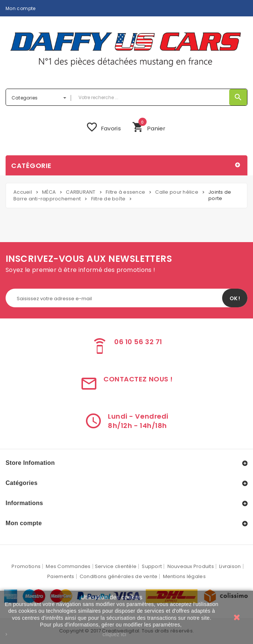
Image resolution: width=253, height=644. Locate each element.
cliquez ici (115, 634)
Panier (149, 126)
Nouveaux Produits (191, 566)
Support (152, 566)
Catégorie (31, 166)
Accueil (23, 192)
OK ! (235, 298)
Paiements (61, 576)
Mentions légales (184, 576)
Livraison (230, 566)
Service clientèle (116, 566)
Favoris (103, 127)
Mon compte (21, 8)
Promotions (26, 566)
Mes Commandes (68, 566)
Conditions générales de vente (119, 576)
